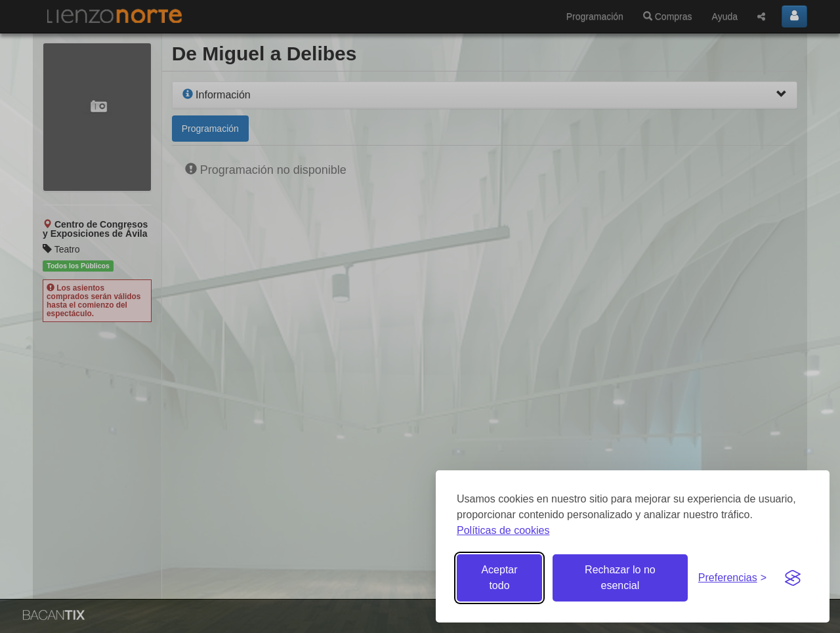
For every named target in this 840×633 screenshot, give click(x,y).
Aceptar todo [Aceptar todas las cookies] (499, 578)
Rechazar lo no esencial (620, 578)
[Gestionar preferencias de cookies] (732, 578)
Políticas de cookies (503, 530)
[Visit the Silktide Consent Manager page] (793, 578)
